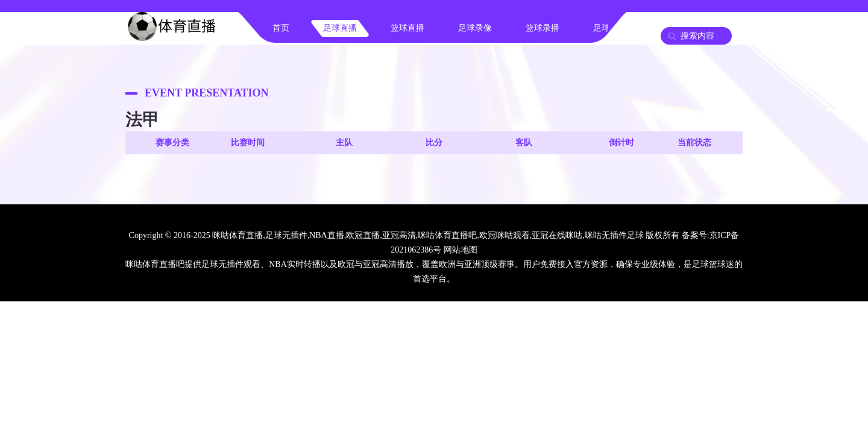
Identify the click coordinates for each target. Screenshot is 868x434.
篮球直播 (407, 28)
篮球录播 (542, 28)
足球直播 (340, 28)
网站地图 (461, 250)
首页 (281, 28)
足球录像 (475, 28)
